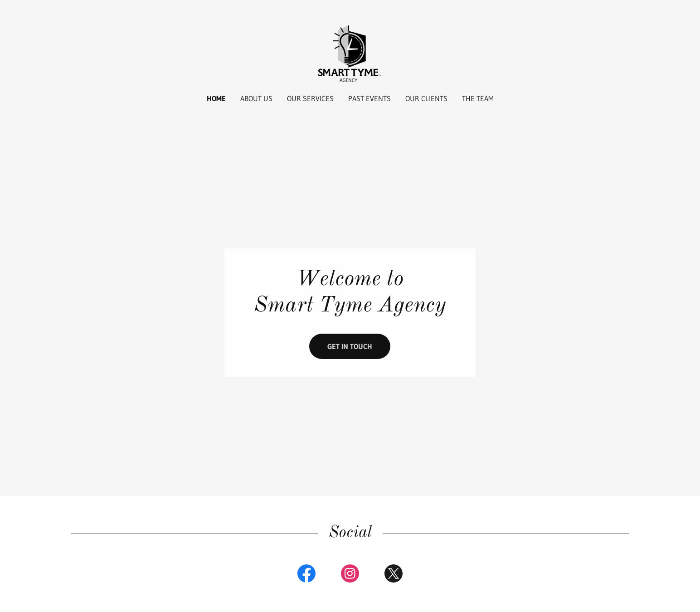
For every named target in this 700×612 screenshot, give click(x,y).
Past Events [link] (369, 98)
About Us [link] (256, 98)
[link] (350, 53)
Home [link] (216, 98)
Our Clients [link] (426, 98)
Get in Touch (350, 346)
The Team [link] (478, 98)
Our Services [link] (310, 98)
